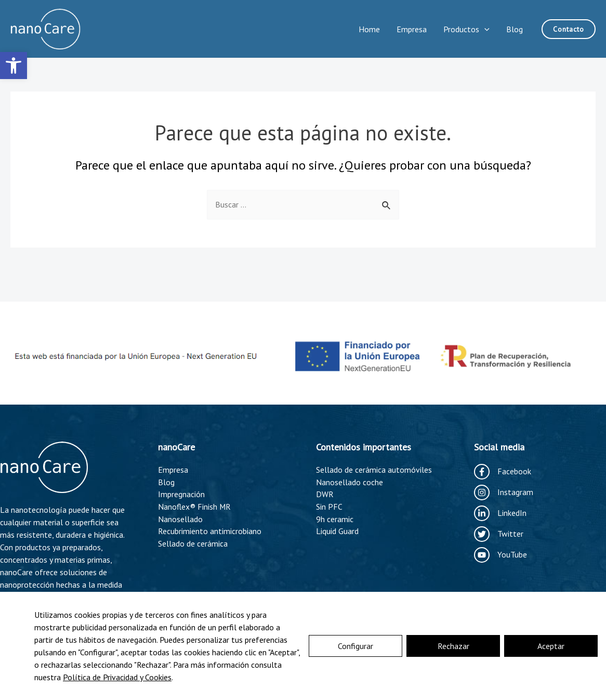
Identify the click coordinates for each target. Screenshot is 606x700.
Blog (515, 29)
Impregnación (181, 495)
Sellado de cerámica (193, 545)
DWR (325, 495)
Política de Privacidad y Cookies (117, 677)
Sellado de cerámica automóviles (374, 470)
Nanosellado (180, 520)
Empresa (412, 29)
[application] (484, 29)
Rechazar (453, 646)
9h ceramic (335, 520)
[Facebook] (503, 472)
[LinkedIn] (500, 513)
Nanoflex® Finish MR (195, 508)
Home (369, 29)
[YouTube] (500, 555)
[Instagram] (504, 492)
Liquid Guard (337, 533)
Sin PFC (329, 508)
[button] (14, 66)
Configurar (355, 646)
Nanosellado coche (350, 483)
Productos (466, 29)
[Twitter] (499, 534)
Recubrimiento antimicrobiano (210, 533)
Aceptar (551, 646)
